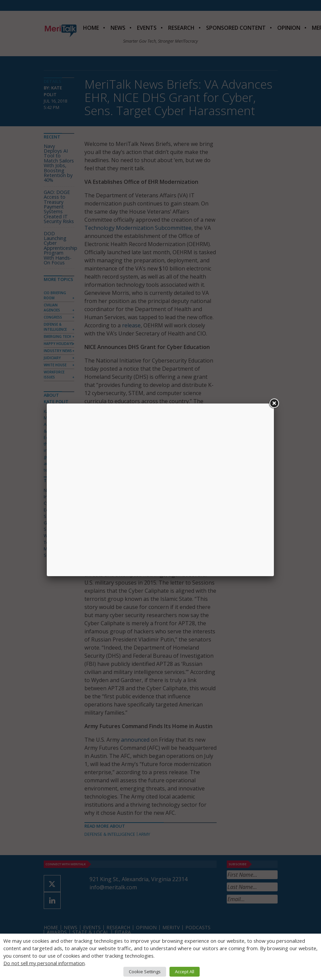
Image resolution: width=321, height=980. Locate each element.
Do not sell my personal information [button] (44, 963)
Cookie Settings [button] (145, 972)
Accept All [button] (185, 972)
